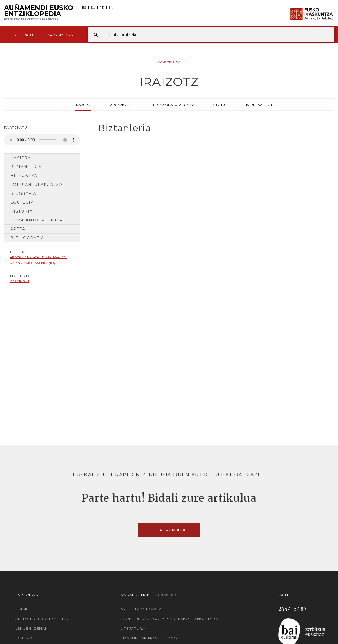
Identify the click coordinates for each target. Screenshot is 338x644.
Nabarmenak (60, 35)
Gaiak (22, 609)
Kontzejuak (169, 62)
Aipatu (219, 104)
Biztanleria (26, 167)
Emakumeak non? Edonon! (151, 638)
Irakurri (83, 104)
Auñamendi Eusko (39, 13)
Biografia (23, 193)
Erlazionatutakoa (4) (174, 104)
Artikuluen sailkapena (42, 619)
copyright (20, 281)
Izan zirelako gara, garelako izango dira (169, 619)
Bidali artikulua (169, 530)
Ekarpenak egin (259, 104)
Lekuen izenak (32, 628)
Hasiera (21, 158)
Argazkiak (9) (122, 104)
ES (84, 8)
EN (111, 8)
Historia (21, 211)
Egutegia (22, 202)
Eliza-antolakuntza (37, 220)
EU (93, 8)
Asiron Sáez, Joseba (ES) (33, 263)
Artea (18, 229)
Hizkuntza (24, 176)
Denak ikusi (167, 595)
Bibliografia (27, 238)
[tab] (211, 128)
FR (102, 8)
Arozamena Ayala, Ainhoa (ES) (38, 257)
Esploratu (22, 35)
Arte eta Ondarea (141, 609)
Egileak (24, 638)
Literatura (133, 628)
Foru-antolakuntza (36, 185)
